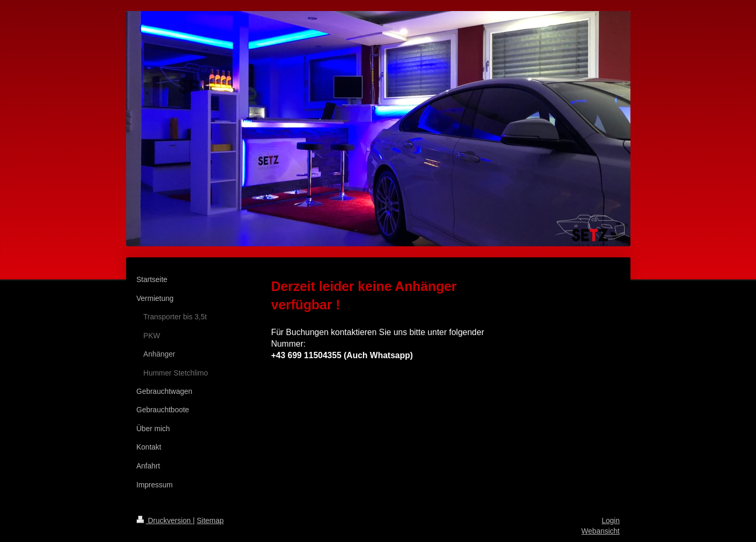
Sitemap (210, 520)
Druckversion (165, 520)
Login (610, 520)
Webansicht (601, 531)
